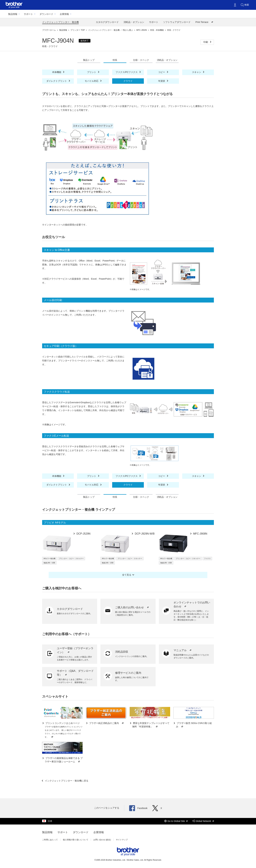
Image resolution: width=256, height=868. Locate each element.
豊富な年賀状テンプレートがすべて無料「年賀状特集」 (151, 725)
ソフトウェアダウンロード (177, 22)
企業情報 (64, 14)
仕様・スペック (141, 60)
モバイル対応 (92, 81)
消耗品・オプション (134, 22)
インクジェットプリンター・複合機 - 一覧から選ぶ (111, 30)
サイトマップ (122, 840)
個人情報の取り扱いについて (76, 840)
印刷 (206, 42)
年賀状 (162, 81)
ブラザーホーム (49, 30)
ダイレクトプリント (57, 81)
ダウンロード (46, 14)
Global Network (203, 821)
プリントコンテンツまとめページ (64, 730)
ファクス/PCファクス (127, 72)
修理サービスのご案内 (128, 673)
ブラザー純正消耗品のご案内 (106, 723)
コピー (162, 72)
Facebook (138, 808)
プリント (92, 72)
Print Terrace (205, 22)
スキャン (197, 72)
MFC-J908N (200, 534)
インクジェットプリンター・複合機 (60, 22)
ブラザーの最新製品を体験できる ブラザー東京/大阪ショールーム (64, 760)
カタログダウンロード (107, 22)
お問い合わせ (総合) (102, 840)
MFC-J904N (142, 30)
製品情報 (13, 14)
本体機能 (57, 72)
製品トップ (89, 60)
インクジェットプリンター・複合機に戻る (66, 781)
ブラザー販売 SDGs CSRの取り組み (194, 725)
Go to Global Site (176, 821)
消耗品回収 (122, 652)
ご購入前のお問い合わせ (132, 607)
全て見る (127, 575)
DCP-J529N (83, 534)
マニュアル (183, 650)
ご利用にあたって (50, 840)
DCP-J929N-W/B (144, 534)
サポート (28, 14)
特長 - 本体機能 (157, 30)
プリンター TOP (78, 30)
